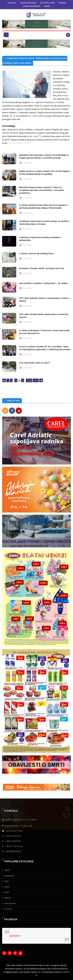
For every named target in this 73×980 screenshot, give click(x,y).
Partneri (62, 3)
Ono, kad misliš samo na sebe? (35, 363)
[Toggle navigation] (6, 35)
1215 (36, 380)
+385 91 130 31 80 (14, 846)
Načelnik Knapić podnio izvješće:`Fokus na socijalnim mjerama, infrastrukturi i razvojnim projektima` (41, 190)
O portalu (12, 3)
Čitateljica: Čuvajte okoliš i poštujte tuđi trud (41, 268)
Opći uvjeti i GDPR (47, 3)
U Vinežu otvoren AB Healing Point (36, 254)
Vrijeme (47, 6)
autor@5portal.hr (13, 851)
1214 (29, 380)
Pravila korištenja (28, 3)
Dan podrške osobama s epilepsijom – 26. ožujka (43, 283)
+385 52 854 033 (13, 836)
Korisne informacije (32, 6)
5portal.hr (15, 936)
